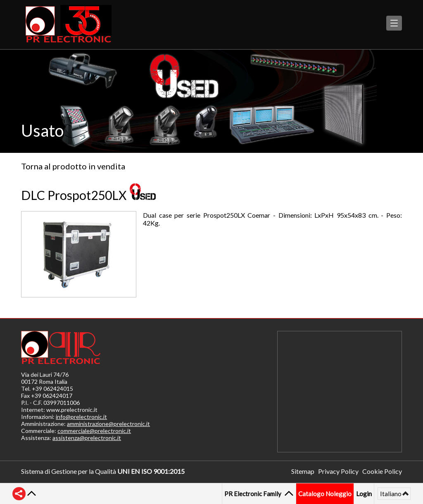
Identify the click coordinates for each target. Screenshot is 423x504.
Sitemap (303, 471)
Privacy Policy (338, 471)
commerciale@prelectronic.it (94, 431)
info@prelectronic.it (81, 417)
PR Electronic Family (254, 494)
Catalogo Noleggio (325, 494)
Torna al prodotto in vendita (73, 166)
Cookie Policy (382, 471)
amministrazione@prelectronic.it (108, 424)
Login (364, 493)
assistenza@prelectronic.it (87, 438)
